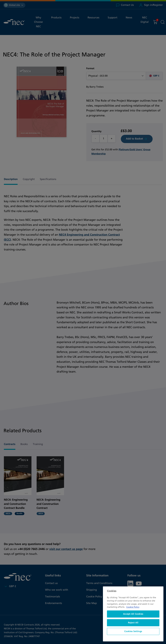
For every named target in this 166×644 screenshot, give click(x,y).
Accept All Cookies (133, 614)
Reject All (133, 623)
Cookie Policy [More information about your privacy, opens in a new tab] (133, 607)
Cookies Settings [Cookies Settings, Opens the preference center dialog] (133, 631)
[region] (133, 614)
